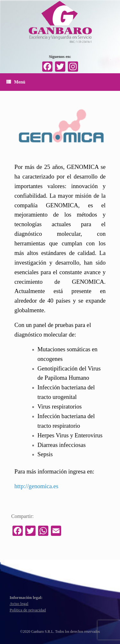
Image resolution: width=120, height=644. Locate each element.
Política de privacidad (28, 610)
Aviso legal (19, 604)
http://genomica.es (36, 486)
